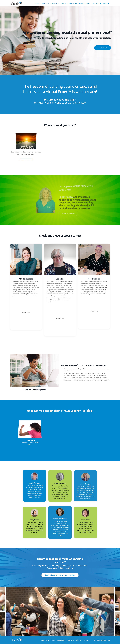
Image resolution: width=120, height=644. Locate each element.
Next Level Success (53, 3)
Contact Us (87, 640)
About (106, 3)
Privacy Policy (44, 640)
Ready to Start (40, 3)
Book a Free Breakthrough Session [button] (60, 575)
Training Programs (67, 3)
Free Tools (97, 3)
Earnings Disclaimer (75, 640)
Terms (53, 640)
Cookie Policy (62, 640)
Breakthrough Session (83, 3)
